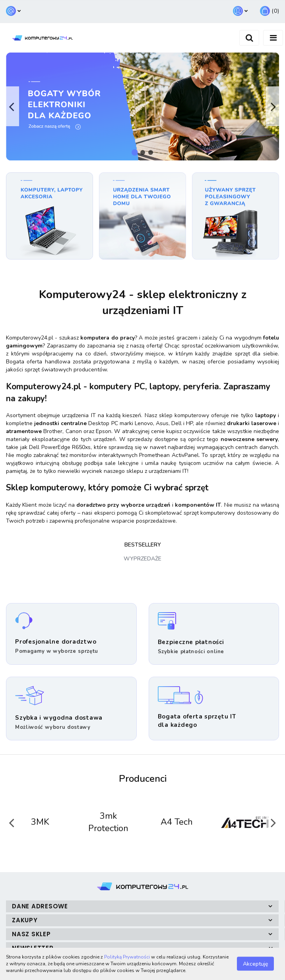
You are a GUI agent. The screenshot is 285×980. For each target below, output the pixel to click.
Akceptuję (255, 964)
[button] (269, 11)
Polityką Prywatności (127, 957)
